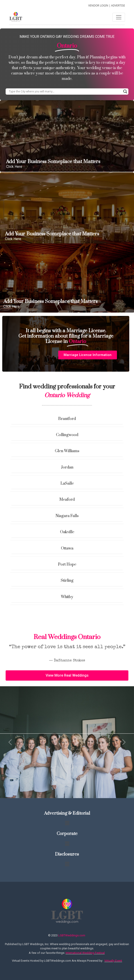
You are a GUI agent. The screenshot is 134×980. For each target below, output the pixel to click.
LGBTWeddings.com (72, 935)
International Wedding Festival (85, 953)
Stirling (67, 581)
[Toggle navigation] (119, 17)
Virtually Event (113, 961)
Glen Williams (67, 451)
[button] (88, 355)
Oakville (67, 532)
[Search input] (65, 92)
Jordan (67, 467)
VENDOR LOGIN (98, 5)
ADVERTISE (118, 5)
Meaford (67, 500)
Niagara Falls (67, 516)
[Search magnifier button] (125, 92)
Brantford (67, 419)
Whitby (67, 597)
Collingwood (67, 435)
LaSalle (67, 484)
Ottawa (67, 548)
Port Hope (67, 565)
